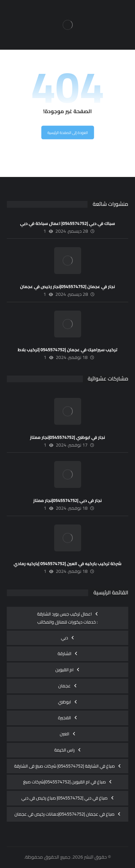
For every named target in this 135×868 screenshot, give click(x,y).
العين (64, 734)
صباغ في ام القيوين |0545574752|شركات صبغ (65, 782)
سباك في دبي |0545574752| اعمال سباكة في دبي (68, 223)
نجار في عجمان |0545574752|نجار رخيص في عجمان (68, 286)
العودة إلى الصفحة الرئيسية (67, 133)
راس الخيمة (64, 750)
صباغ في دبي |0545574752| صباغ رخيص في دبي (64, 798)
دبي (64, 638)
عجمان (64, 686)
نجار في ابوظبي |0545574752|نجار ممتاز (67, 437)
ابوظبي (64, 702)
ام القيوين (65, 670)
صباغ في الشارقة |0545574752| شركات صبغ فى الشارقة (64, 766)
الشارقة (64, 653)
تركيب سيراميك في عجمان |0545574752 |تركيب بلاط (67, 350)
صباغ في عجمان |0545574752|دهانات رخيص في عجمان (64, 814)
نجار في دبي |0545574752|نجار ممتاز (67, 500)
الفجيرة (64, 718)
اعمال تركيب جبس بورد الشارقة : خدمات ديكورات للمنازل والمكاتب (67, 618)
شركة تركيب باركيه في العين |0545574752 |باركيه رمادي (67, 563)
